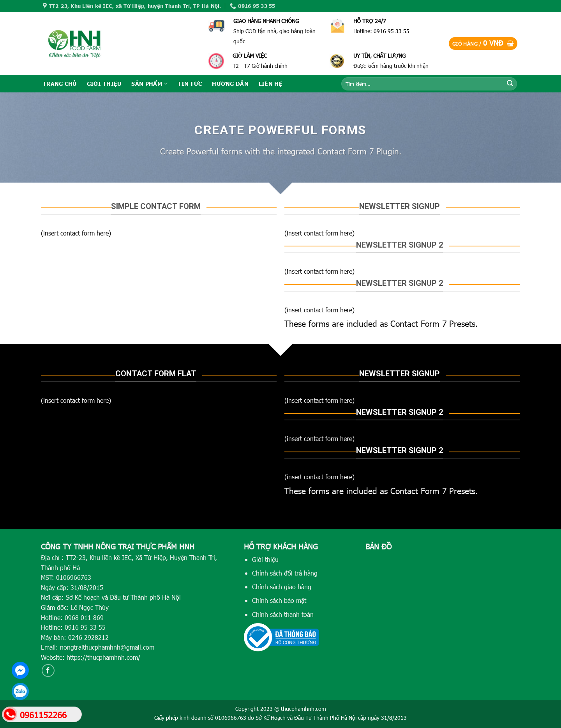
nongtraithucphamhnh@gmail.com (107, 647)
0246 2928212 (88, 637)
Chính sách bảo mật (279, 600)
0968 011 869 (84, 617)
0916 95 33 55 (392, 31)
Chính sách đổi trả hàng (285, 573)
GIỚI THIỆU (104, 83)
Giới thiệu (265, 559)
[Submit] (510, 84)
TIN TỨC (190, 83)
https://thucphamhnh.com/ (103, 657)
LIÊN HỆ (271, 83)
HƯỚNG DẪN (230, 83)
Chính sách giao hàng (282, 587)
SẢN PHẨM (149, 84)
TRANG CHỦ (60, 83)
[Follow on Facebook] (48, 670)
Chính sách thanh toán (283, 614)
